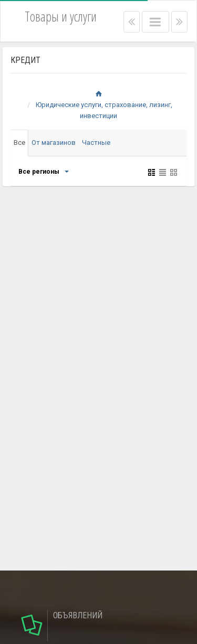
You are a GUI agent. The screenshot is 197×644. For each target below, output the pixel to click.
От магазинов (54, 142)
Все (19, 142)
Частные (96, 142)
